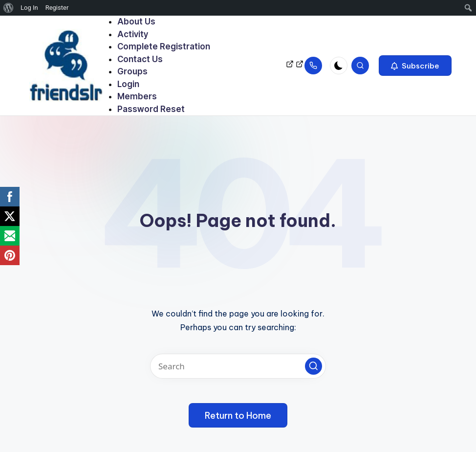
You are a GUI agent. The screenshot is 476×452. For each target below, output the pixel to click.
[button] (415, 66)
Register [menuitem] (57, 8)
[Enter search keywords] (238, 366)
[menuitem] (9, 8)
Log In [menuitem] (29, 8)
